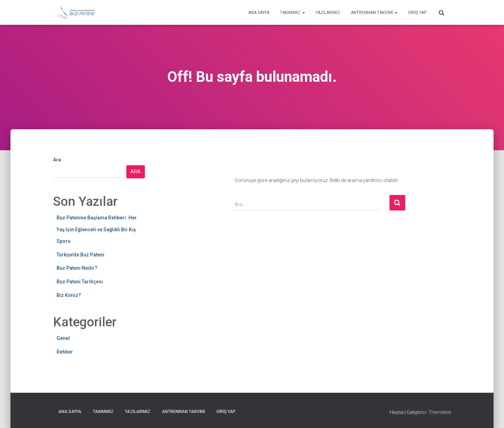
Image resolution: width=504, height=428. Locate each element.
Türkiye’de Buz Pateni (80, 255)
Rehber (65, 352)
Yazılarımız (328, 13)
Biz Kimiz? (69, 295)
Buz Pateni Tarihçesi (80, 282)
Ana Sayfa (259, 13)
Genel (63, 338)
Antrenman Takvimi (374, 13)
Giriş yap (417, 13)
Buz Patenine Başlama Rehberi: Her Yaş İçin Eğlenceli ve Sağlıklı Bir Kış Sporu (97, 229)
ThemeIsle (440, 412)
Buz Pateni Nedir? (77, 268)
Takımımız (292, 13)
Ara (57, 160)
